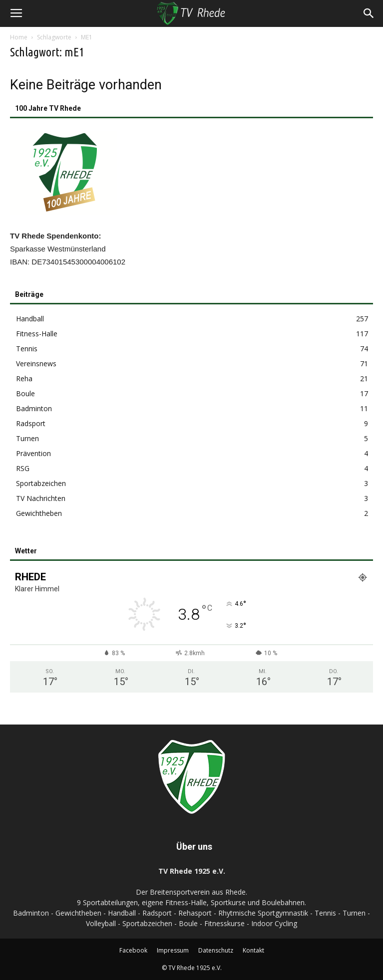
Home (19, 37)
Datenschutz (216, 950)
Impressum (173, 950)
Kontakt (253, 950)
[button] (369, 13)
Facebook (133, 950)
